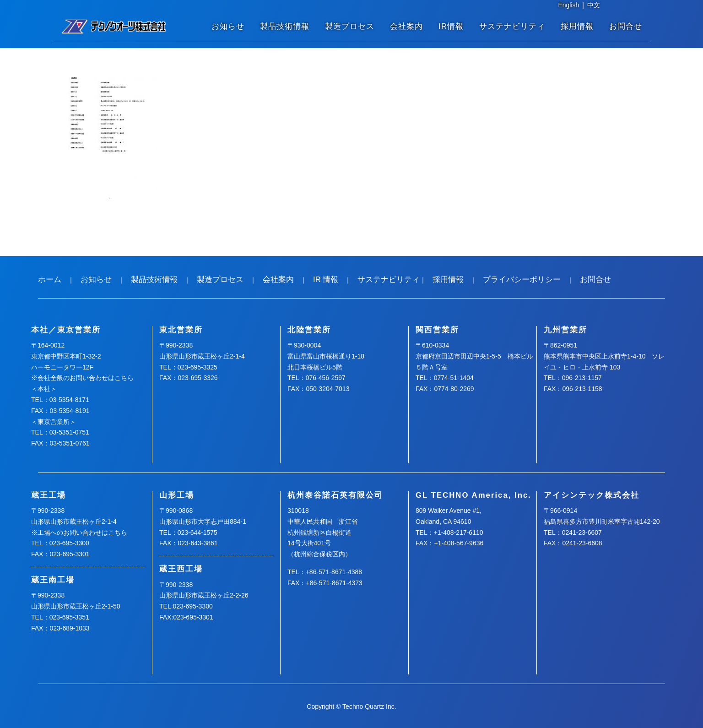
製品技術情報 (285, 26)
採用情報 (577, 26)
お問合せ (626, 26)
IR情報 (451, 26)
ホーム (50, 280)
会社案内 (406, 26)
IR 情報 (326, 280)
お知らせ (228, 26)
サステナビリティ (512, 26)
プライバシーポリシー (522, 280)
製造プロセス (350, 26)
